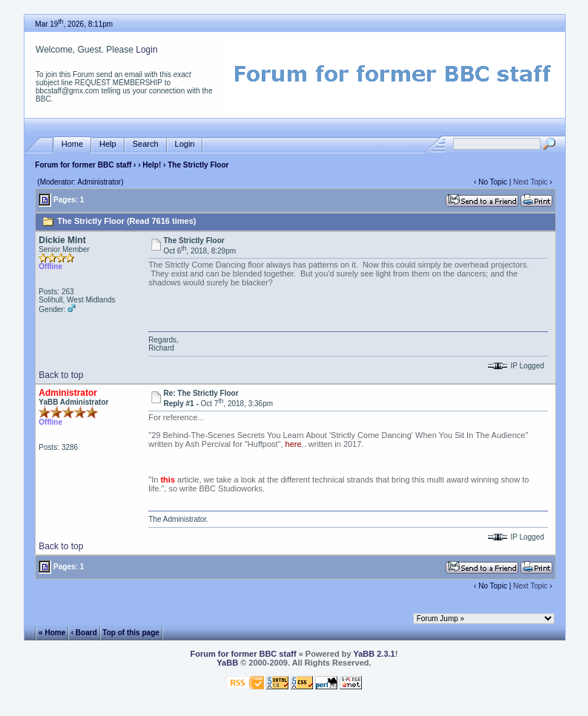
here (294, 444)
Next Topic (531, 182)
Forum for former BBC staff (83, 165)
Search (146, 144)
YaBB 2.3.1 (374, 654)
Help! (152, 165)
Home (72, 144)
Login (146, 50)
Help (108, 144)
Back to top (61, 375)
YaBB (227, 663)
